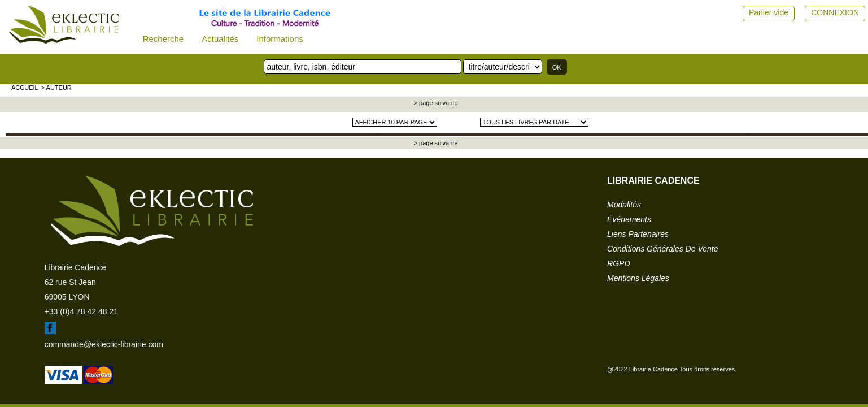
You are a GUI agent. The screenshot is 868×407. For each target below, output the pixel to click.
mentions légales (638, 278)
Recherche (163, 39)
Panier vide (769, 12)
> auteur (56, 88)
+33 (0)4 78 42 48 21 (81, 311)
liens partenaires (638, 234)
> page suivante (435, 103)
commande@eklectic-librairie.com (104, 344)
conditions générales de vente (662, 249)
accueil (25, 88)
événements (629, 219)
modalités (624, 205)
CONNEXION (835, 12)
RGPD (618, 263)
